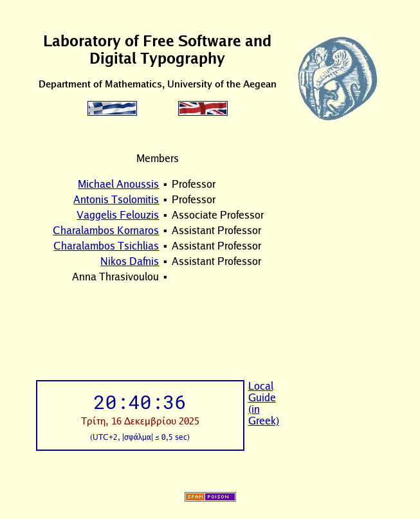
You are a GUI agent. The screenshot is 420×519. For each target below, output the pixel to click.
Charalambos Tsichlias (106, 246)
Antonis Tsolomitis (116, 199)
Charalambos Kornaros (106, 230)
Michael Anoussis (118, 184)
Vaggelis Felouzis (118, 215)
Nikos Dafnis (130, 261)
